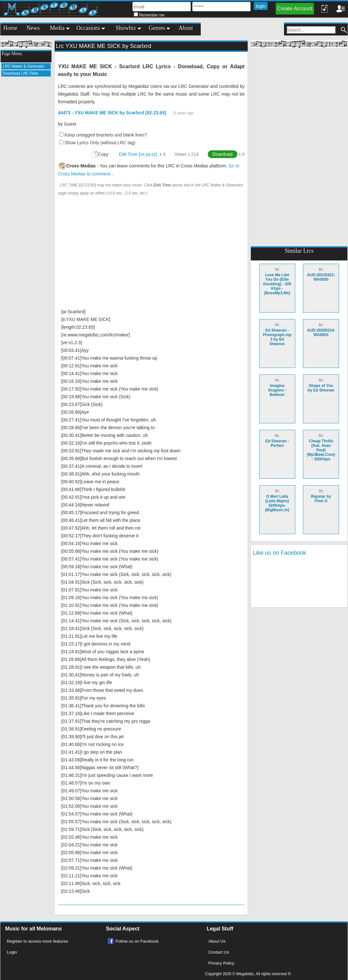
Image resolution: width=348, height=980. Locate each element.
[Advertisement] (26, 179)
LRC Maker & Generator (24, 66)
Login (12, 952)
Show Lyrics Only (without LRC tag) (100, 143)
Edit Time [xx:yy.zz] (138, 154)
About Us (217, 941)
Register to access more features (37, 941)
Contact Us (219, 952)
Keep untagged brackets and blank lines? (106, 135)
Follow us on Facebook (137, 941)
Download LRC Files (20, 73)
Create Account (295, 9)
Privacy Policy (221, 963)
